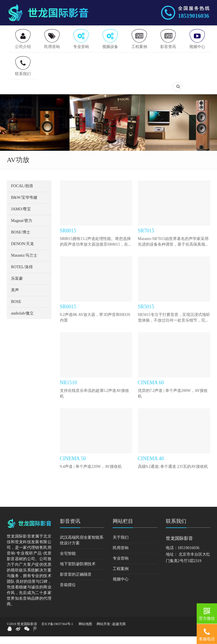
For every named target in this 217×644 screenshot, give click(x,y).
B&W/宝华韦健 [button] (24, 205)
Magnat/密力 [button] (22, 228)
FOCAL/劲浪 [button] (22, 194)
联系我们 (176, 529)
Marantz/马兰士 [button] (24, 263)
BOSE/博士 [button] (21, 240)
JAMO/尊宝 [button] (21, 217)
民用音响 (121, 555)
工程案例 (121, 576)
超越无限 (119, 632)
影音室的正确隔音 (76, 582)
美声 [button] (15, 298)
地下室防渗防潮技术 (78, 572)
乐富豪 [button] (17, 286)
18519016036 (194, 16)
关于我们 (121, 545)
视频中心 (121, 587)
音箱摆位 (68, 592)
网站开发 (103, 632)
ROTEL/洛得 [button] (22, 275)
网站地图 (85, 632)
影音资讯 (70, 529)
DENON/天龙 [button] (22, 251)
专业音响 (121, 566)
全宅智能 (68, 561)
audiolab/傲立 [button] (22, 321)
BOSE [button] (16, 309)
